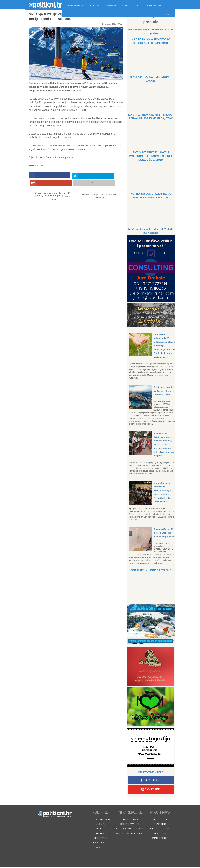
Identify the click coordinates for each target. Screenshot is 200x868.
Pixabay (40, 166)
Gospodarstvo (100, 820)
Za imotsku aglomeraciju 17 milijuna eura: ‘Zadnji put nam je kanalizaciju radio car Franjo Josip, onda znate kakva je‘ (164, 346)
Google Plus (160, 830)
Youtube (151, 790)
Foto (100, 848)
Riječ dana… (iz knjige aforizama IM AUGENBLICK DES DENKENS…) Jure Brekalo (52, 189)
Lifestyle (100, 839)
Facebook (151, 781)
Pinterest (160, 839)
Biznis (100, 830)
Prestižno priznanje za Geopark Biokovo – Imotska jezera (164, 391)
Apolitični (44, 4)
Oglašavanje (130, 825)
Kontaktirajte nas (130, 830)
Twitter (160, 825)
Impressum (130, 820)
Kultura (100, 825)
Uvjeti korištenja (130, 834)
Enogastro (100, 844)
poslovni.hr (71, 157)
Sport (100, 834)
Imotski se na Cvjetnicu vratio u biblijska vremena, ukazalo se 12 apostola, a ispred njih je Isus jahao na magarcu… (164, 445)
